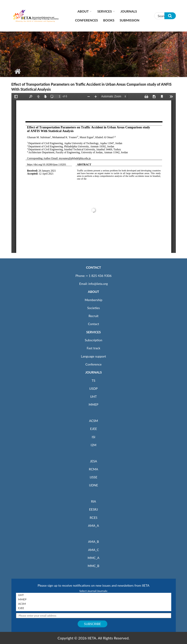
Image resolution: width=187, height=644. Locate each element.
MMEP (93, 404)
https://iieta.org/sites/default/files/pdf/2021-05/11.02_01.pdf (94, 173)
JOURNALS (93, 372)
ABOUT (93, 292)
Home (18, 71)
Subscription (93, 340)
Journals (129, 11)
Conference (93, 364)
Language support (94, 356)
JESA (93, 461)
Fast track (93, 348)
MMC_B (93, 566)
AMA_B (93, 542)
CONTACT (94, 267)
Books (109, 20)
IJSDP (93, 388)
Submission (129, 20)
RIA (93, 501)
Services (104, 11)
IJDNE (93, 485)
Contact (93, 324)
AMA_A (94, 526)
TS (94, 380)
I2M (93, 445)
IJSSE (93, 477)
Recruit (94, 316)
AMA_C (94, 550)
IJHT (93, 396)
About (83, 11)
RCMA (93, 469)
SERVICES (93, 332)
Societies (93, 308)
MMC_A (93, 558)
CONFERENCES (87, 20)
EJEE (93, 429)
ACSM (93, 421)
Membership (93, 300)
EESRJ (93, 509)
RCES (94, 518)
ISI (93, 437)
